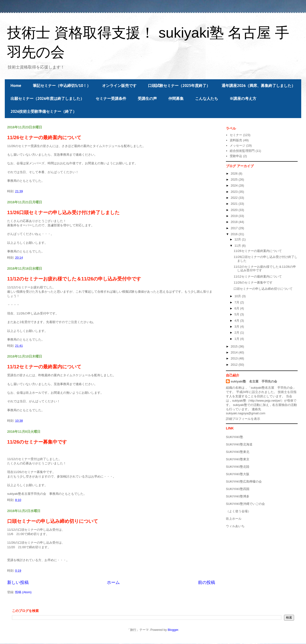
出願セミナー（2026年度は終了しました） (47, 98)
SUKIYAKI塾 (235, 437)
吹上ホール (234, 519)
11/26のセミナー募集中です (37, 442)
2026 (235, 174)
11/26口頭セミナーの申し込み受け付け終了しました (63, 212)
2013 (235, 358)
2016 (235, 234)
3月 (237, 327)
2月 (237, 333)
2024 (235, 185)
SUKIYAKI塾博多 (238, 496)
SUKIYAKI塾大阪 (238, 474)
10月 (238, 296)
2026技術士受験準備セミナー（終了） (44, 111)
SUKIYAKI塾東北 (238, 452)
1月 (237, 339)
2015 (235, 346)
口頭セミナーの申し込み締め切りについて (53, 521)
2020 (235, 210)
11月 (238, 246)
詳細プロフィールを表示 (243, 419)
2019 (235, 216)
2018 (235, 222)
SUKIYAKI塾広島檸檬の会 (244, 482)
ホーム (113, 582)
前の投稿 (207, 582)
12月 (238, 239)
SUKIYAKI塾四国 (238, 489)
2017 (235, 228)
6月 (237, 308)
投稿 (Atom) (23, 592)
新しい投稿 (18, 582)
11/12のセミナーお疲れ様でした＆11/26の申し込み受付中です (74, 279)
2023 (235, 192)
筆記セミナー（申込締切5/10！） (62, 85)
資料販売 (236, 140)
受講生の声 (147, 98)
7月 (237, 302)
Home (16, 85)
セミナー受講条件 (111, 98)
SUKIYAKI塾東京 (238, 459)
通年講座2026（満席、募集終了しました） (258, 85)
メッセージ (238, 145)
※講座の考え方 (243, 98)
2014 (235, 352)
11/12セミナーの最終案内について (44, 367)
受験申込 (236, 156)
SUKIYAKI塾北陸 (238, 467)
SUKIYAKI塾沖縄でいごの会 (245, 504)
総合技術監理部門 (242, 151)
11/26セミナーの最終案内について (44, 137)
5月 (237, 314)
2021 (235, 204)
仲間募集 (176, 98)
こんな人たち (207, 98)
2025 (235, 180)
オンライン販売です (119, 85)
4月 (237, 321)
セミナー (236, 135)
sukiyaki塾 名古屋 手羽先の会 (254, 381)
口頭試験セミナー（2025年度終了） (179, 85)
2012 (235, 365)
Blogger (173, 630)
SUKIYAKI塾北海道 (239, 444)
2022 (235, 198)
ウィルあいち (235, 526)
